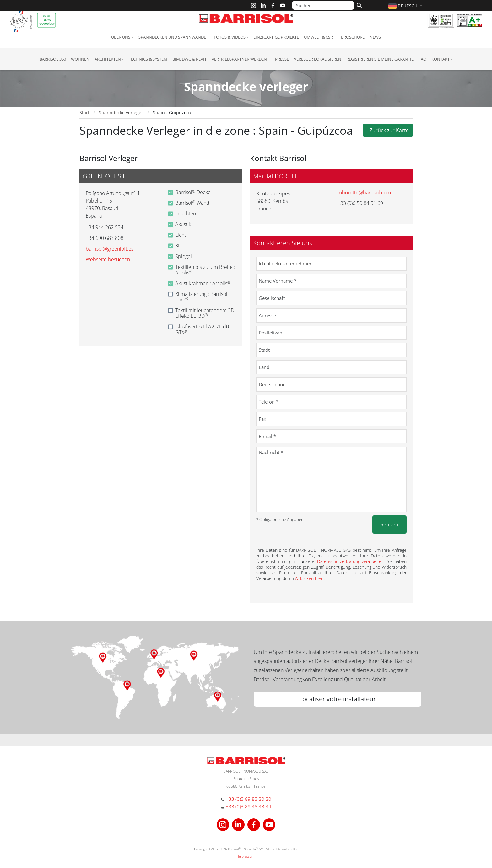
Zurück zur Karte (388, 130)
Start (84, 113)
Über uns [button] (121, 37)
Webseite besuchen (108, 259)
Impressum (246, 856)
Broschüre (353, 37)
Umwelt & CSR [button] (318, 37)
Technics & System (148, 59)
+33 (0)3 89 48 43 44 (249, 806)
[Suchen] (358, 5)
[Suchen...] (323, 5)
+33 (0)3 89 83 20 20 (249, 799)
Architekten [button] (108, 59)
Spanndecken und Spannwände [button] (172, 37)
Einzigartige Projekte (276, 37)
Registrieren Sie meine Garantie (380, 59)
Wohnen (80, 59)
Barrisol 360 (53, 59)
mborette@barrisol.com (364, 193)
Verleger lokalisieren (318, 59)
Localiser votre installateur (338, 699)
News (375, 37)
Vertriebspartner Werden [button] (239, 59)
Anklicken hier (309, 578)
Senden (389, 524)
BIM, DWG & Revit (189, 59)
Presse (282, 59)
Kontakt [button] (441, 59)
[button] (406, 6)
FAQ (422, 59)
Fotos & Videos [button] (230, 37)
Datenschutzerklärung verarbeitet (351, 561)
